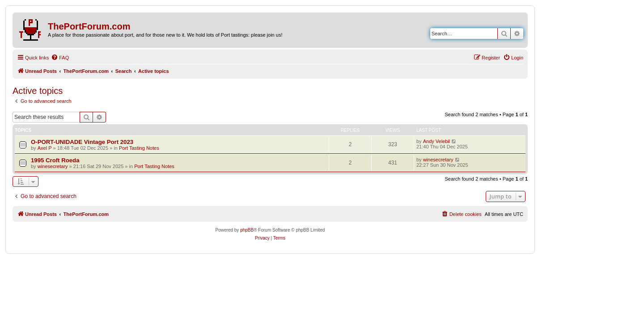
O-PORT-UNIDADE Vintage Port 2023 (82, 142)
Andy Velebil (437, 141)
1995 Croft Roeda (55, 160)
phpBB (247, 230)
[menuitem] (60, 58)
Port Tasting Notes (139, 148)
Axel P (45, 148)
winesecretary (53, 166)
